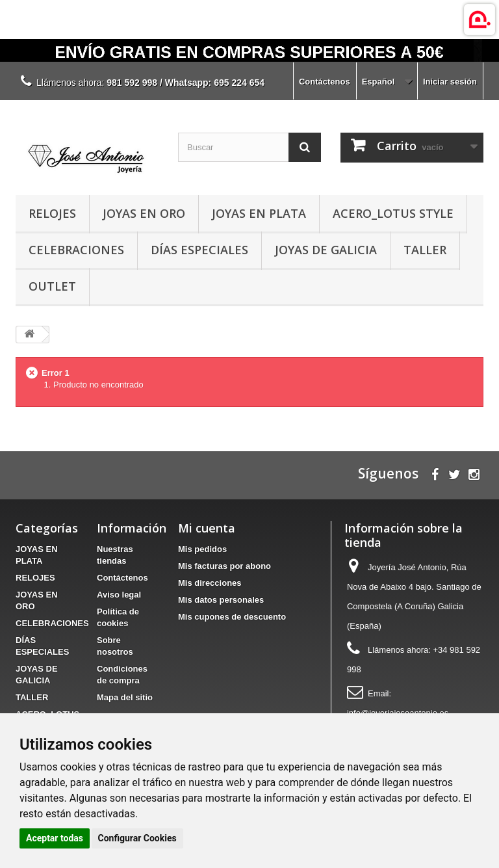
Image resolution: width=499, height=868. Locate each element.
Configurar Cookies (137, 838)
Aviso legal (119, 595)
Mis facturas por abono (224, 566)
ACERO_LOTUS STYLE (393, 213)
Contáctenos (325, 82)
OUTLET (52, 286)
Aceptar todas (55, 838)
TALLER (425, 250)
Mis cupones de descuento (232, 617)
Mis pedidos (202, 549)
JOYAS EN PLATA (259, 213)
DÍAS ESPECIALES (199, 250)
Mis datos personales (221, 600)
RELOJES (52, 213)
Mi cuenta (207, 528)
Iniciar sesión (450, 82)
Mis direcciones (210, 583)
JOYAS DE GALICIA (326, 250)
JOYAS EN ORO (144, 213)
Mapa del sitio (125, 697)
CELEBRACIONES (76, 250)
